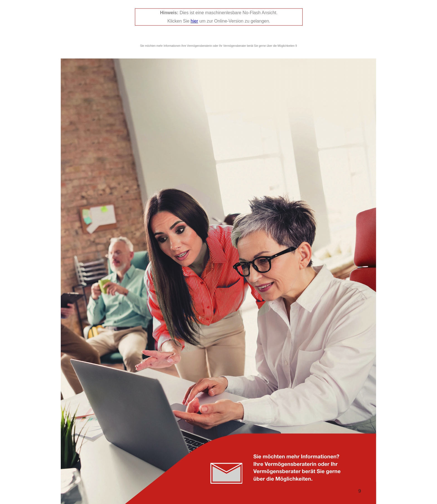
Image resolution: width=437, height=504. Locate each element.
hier (194, 21)
